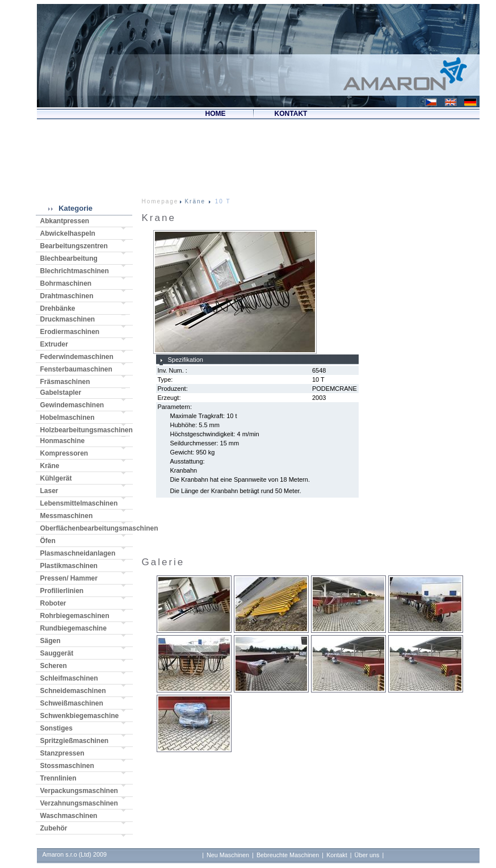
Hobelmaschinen (68, 418)
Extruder (54, 344)
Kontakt (337, 855)
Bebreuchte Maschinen (288, 855)
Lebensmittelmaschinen (79, 503)
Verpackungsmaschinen (79, 791)
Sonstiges (56, 728)
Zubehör (54, 828)
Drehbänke (58, 308)
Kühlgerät (56, 478)
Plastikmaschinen (69, 566)
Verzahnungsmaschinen (79, 803)
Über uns (367, 855)
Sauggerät (57, 653)
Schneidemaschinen (73, 691)
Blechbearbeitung (69, 258)
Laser (49, 491)
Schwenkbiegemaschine (80, 716)
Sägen (51, 641)
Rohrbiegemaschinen (75, 616)
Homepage (160, 201)
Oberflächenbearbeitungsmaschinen (87, 528)
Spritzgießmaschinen (75, 741)
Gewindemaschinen (72, 405)
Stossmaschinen (67, 766)
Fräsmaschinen (65, 382)
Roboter (53, 603)
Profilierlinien (62, 591)
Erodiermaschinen (70, 332)
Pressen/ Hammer (69, 578)
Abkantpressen (65, 221)
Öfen (48, 541)
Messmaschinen (67, 516)
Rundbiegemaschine (73, 628)
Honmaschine (63, 441)
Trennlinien (58, 778)
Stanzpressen (62, 753)
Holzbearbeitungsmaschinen (85, 430)
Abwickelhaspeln (68, 233)
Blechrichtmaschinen (75, 271)
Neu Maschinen (228, 855)
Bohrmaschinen (66, 283)
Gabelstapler (61, 393)
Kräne (50, 466)
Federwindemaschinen (77, 357)
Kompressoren (64, 453)
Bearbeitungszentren (74, 246)
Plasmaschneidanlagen (78, 553)
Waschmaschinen (69, 816)
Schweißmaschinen (72, 703)
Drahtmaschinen (67, 296)
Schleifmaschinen (69, 678)
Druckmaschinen (68, 319)
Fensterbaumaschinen (76, 369)
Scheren (54, 666)
